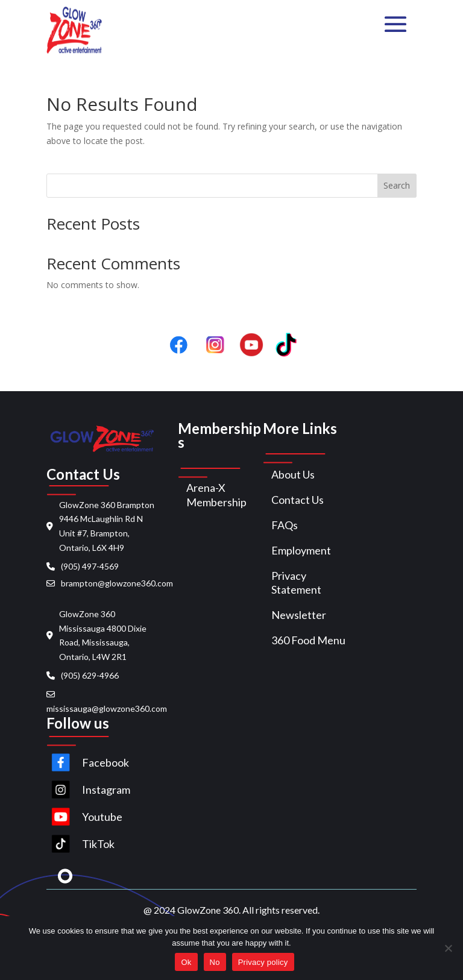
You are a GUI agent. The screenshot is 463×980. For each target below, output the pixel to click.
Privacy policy (263, 962)
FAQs (285, 525)
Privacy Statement (296, 583)
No (215, 962)
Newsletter (299, 615)
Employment (301, 550)
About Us (293, 474)
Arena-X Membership (216, 495)
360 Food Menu (308, 640)
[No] (448, 948)
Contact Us (298, 500)
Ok (186, 962)
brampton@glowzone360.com (117, 583)
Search (397, 185)
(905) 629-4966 (90, 675)
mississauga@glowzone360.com (107, 708)
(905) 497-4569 (90, 566)
